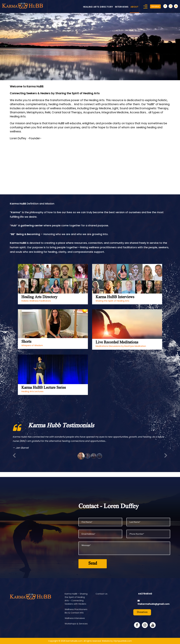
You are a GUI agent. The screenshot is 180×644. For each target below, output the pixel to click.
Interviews (122, 7)
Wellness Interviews (75, 618)
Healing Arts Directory (98, 7)
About (135, 7)
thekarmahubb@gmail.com (153, 604)
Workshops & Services (76, 624)
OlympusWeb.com (123, 641)
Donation (155, 6)
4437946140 (145, 594)
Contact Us (102, 594)
